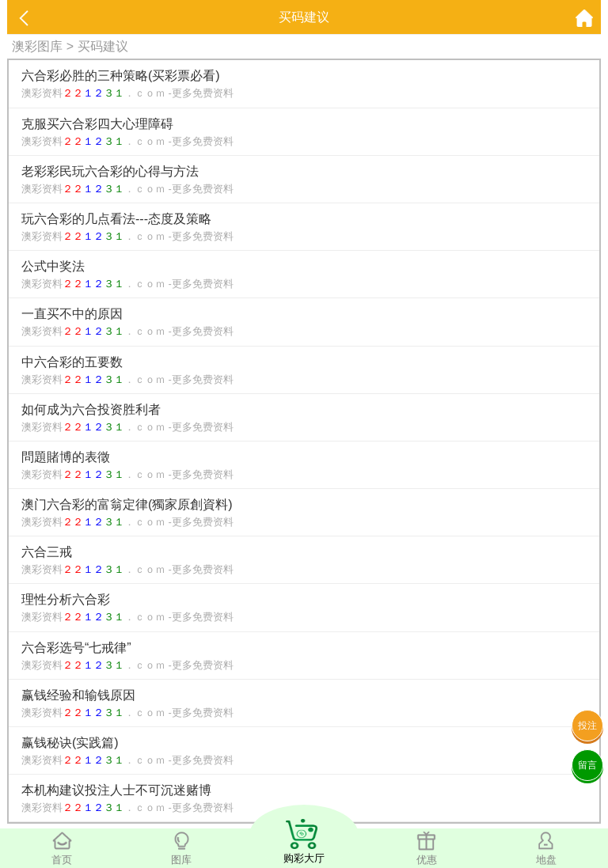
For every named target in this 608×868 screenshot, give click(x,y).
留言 (587, 765)
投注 (587, 726)
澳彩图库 (37, 46)
